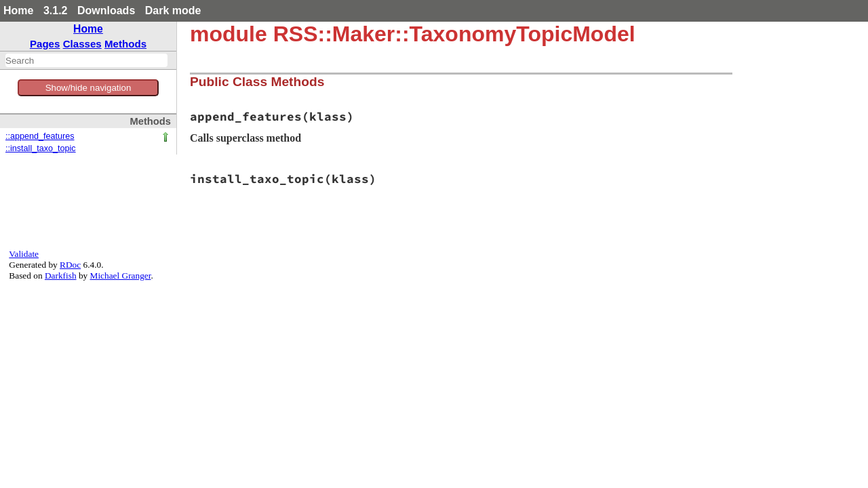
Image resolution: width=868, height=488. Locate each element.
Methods (125, 44)
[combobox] (86, 60)
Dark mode (173, 11)
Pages (45, 44)
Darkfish (61, 276)
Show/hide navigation (88, 88)
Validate (24, 254)
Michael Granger (121, 276)
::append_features (40, 136)
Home (18, 11)
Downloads (106, 11)
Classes (82, 44)
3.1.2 (56, 11)
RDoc (70, 265)
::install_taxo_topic (41, 148)
